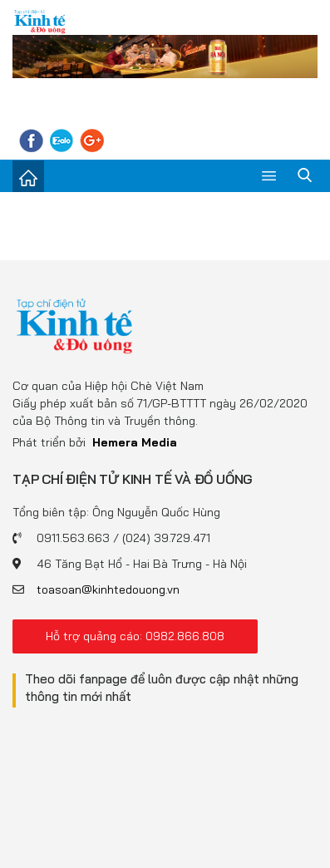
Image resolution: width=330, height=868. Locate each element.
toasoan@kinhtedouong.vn (108, 589)
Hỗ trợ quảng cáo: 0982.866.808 (135, 636)
